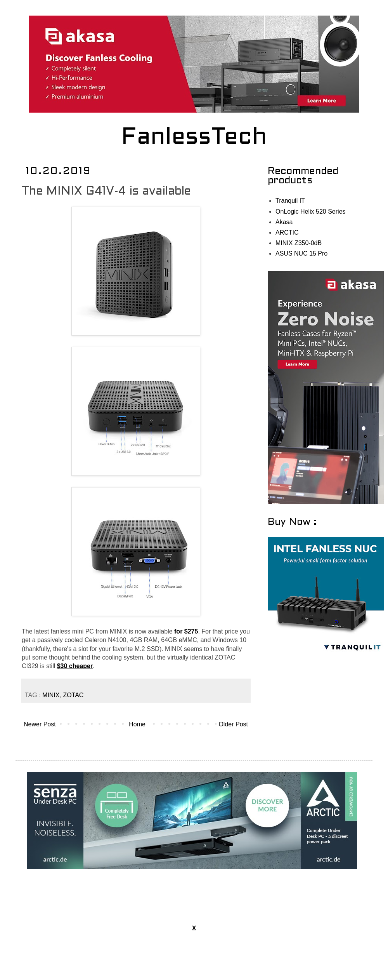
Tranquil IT (290, 201)
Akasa (284, 222)
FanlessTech (194, 138)
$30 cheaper (75, 666)
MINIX (51, 695)
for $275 (186, 631)
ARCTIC (287, 232)
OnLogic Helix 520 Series (311, 211)
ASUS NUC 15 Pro (301, 253)
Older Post (233, 724)
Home (137, 724)
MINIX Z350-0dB (299, 243)
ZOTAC (73, 695)
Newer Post (40, 724)
